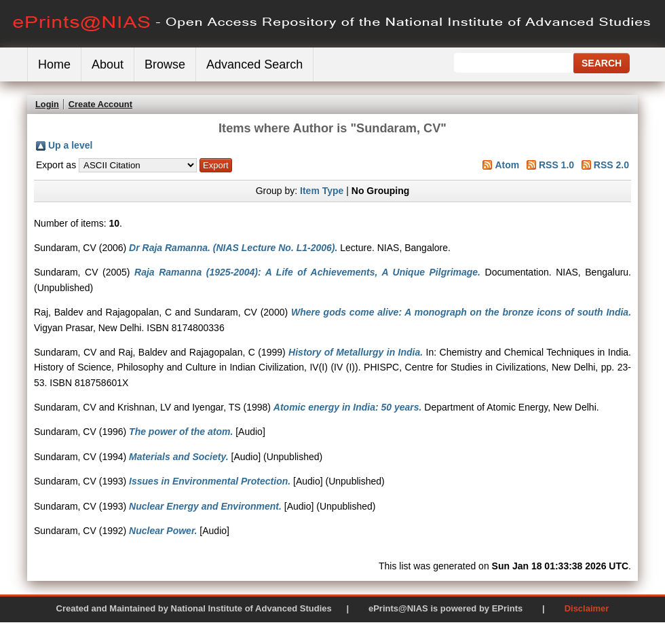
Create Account (100, 104)
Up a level (70, 145)
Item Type (322, 191)
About (108, 64)
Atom (507, 165)
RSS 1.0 (556, 165)
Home (54, 64)
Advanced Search (254, 64)
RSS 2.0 (611, 165)
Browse (165, 64)
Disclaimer (587, 608)
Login (47, 104)
